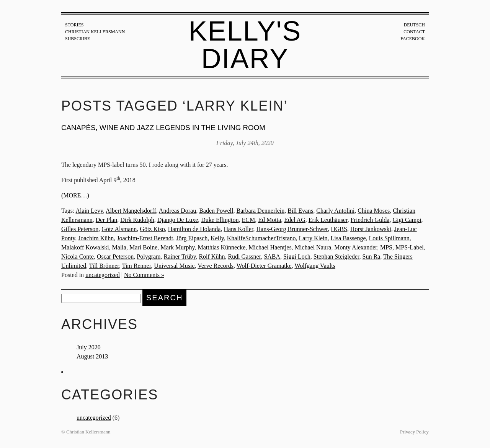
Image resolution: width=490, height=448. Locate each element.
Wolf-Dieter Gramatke (264, 266)
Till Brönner (104, 266)
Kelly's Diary (245, 45)
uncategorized (103, 275)
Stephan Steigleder (336, 257)
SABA (272, 257)
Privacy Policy (414, 432)
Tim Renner (137, 266)
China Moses (374, 211)
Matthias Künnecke (221, 247)
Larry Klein (313, 238)
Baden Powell (216, 211)
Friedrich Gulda (370, 220)
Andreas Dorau (177, 211)
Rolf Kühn (212, 257)
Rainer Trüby (180, 257)
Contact (414, 32)
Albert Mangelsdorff (131, 211)
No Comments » (144, 275)
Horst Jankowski (371, 229)
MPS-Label (410, 247)
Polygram (149, 257)
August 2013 (92, 356)
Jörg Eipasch (192, 238)
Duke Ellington (220, 220)
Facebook (413, 39)
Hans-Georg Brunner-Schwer (292, 229)
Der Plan (106, 220)
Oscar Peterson (115, 257)
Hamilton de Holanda (194, 229)
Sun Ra (372, 257)
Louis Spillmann (389, 238)
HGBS (339, 229)
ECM (249, 220)
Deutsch (414, 25)
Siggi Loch (297, 257)
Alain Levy (89, 211)
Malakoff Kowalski (85, 247)
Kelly (217, 238)
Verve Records (216, 266)
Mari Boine (143, 247)
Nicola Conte (78, 257)
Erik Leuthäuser (328, 220)
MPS (386, 247)
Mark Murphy (177, 247)
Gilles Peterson (80, 229)
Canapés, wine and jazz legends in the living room (163, 128)
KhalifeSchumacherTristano (261, 238)
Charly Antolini (335, 211)
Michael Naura (313, 247)
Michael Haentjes (270, 247)
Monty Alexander (356, 247)
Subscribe (78, 39)
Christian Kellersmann (95, 32)
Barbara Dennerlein (260, 211)
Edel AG (295, 220)
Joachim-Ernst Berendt (145, 238)
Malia (119, 247)
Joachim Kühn (96, 238)
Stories (74, 25)
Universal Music (174, 266)
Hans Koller (238, 229)
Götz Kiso (152, 229)
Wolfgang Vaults (315, 266)
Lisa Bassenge (348, 238)
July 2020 (89, 347)
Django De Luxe (178, 220)
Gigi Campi (407, 220)
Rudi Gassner (244, 257)
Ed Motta (269, 220)
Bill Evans (300, 211)
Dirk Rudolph (137, 220)
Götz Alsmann (119, 229)
